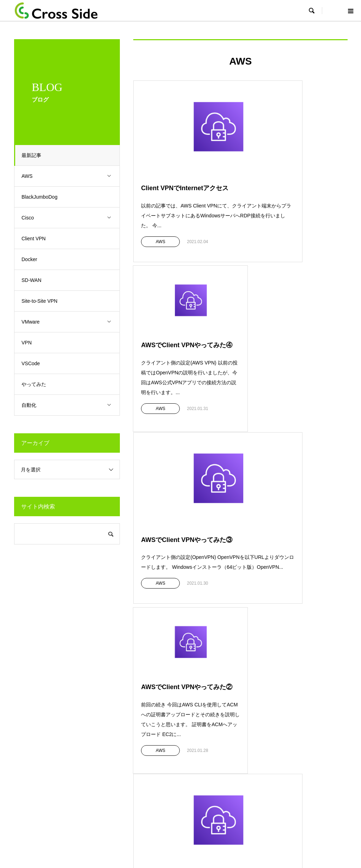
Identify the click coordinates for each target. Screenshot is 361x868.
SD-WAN (35, 280)
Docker (33, 259)
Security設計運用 (209, 744)
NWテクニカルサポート (217, 755)
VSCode (34, 363)
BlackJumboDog (43, 197)
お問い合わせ (288, 755)
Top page (155, 819)
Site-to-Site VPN (43, 301)
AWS (72, 176)
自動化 (72, 405)
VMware (72, 322)
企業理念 (34, 733)
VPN (30, 343)
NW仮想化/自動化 (210, 788)
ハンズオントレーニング (135, 766)
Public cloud (204, 766)
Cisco (72, 218)
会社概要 (34, 744)
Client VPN (37, 239)
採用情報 (283, 744)
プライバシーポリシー (194, 819)
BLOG (280, 733)
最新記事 (35, 155)
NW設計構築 (204, 733)
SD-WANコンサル (210, 777)
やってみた (37, 384)
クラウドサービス (127, 755)
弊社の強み (37, 755)
